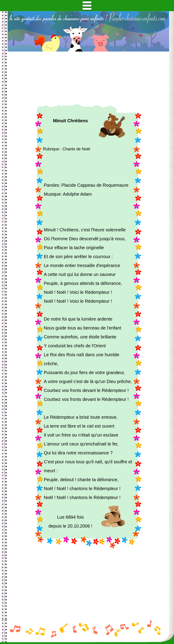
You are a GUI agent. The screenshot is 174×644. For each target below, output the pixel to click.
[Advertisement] (88, 78)
